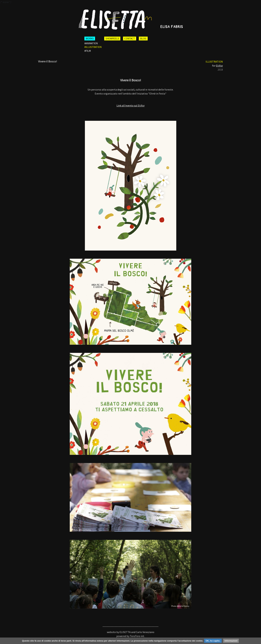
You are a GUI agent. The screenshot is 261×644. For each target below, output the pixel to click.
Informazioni (231, 641)
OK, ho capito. (213, 641)
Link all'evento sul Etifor (131, 105)
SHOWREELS (112, 39)
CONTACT (130, 39)
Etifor (219, 66)
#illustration (93, 47)
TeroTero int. (137, 636)
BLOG (143, 39)
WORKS (90, 39)
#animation (91, 43)
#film (88, 51)
